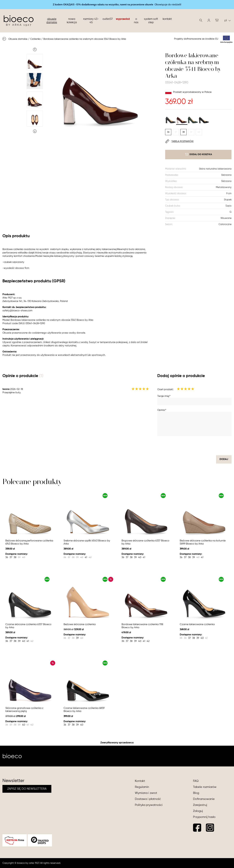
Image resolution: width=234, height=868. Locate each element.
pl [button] (228, 20)
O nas (136, 21)
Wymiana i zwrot (146, 793)
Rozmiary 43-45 (91, 21)
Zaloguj (198, 811)
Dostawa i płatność (148, 799)
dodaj (224, 459)
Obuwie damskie (52, 21)
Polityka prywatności (149, 805)
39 (191, 132)
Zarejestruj (200, 805)
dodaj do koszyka (198, 154)
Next (35, 131)
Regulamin (142, 787)
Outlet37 (108, 19)
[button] (209, 20)
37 (176, 132)
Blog (196, 793)
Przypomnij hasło (204, 817)
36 (168, 132)
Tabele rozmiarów (205, 787)
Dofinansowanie (204, 799)
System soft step (151, 21)
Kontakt (167, 19)
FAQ (196, 781)
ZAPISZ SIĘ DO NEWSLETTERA (27, 789)
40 (199, 132)
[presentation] (207, 446)
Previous (35, 49)
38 (184, 132)
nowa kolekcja (72, 21)
